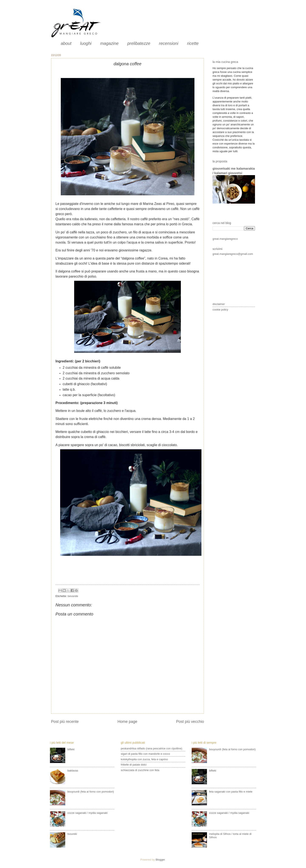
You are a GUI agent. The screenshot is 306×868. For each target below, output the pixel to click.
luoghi (86, 43)
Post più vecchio (190, 722)
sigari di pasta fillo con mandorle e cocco (145, 754)
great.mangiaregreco (225, 239)
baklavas (73, 771)
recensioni (169, 43)
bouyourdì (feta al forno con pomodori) (91, 792)
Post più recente (65, 722)
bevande (73, 596)
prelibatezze (139, 43)
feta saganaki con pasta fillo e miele (231, 792)
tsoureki (72, 834)
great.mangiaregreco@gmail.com (233, 254)
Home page (127, 722)
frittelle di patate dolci (134, 765)
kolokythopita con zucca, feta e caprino (144, 759)
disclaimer (219, 304)
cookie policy (220, 310)
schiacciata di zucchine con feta (140, 770)
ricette (193, 43)
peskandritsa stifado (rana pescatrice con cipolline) (151, 748)
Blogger (160, 860)
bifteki (71, 749)
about (66, 43)
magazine (109, 43)
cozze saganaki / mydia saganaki (87, 813)
